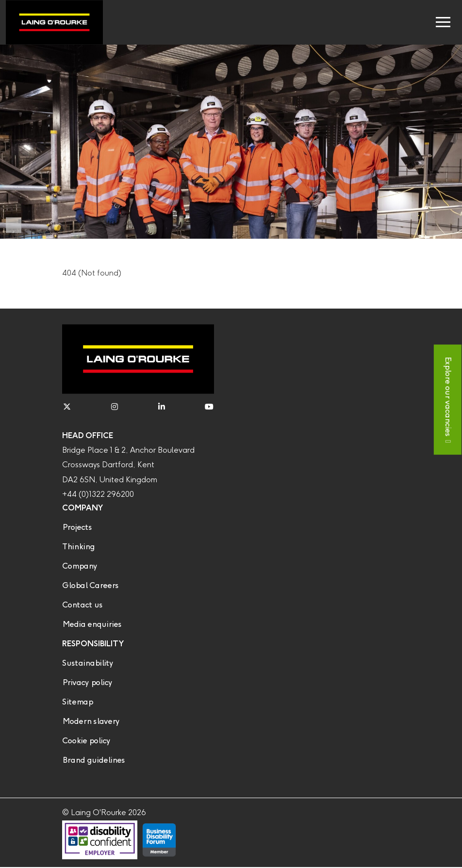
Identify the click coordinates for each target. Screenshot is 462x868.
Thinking (78, 547)
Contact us (82, 605)
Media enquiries (92, 625)
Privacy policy (87, 683)
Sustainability (88, 663)
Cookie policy (86, 741)
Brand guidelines (93, 761)
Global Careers (90, 586)
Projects (77, 528)
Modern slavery (91, 722)
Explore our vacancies (448, 396)
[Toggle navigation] (443, 22)
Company (80, 566)
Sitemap (77, 702)
